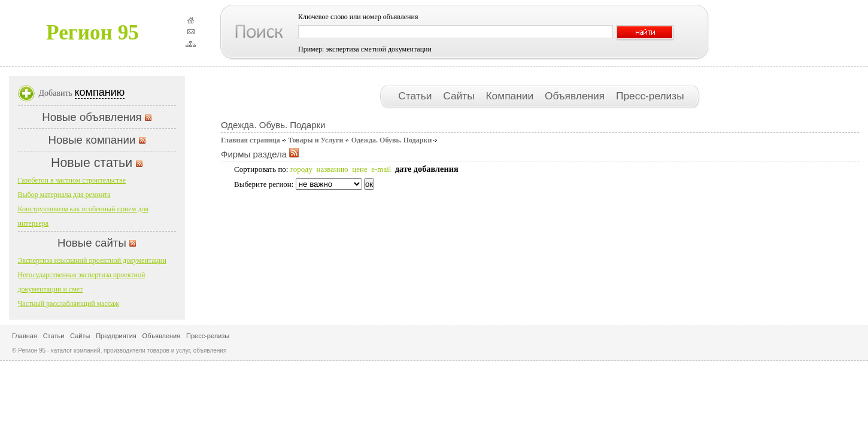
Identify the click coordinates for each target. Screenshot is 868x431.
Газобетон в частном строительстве (72, 180)
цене (359, 169)
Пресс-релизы (650, 96)
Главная (25, 336)
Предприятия (116, 336)
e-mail (381, 169)
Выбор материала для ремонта (64, 195)
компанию (100, 92)
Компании (511, 96)
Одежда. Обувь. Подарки (392, 140)
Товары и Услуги (316, 140)
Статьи (416, 96)
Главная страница (251, 140)
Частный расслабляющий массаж (69, 303)
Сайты (460, 96)
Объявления (576, 96)
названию (332, 169)
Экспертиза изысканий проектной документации (92, 260)
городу (301, 169)
